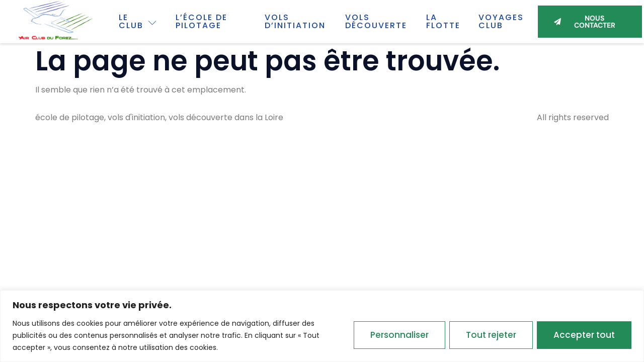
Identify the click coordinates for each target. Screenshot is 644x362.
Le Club (138, 21)
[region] (322, 326)
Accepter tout (584, 335)
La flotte (443, 21)
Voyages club (501, 21)
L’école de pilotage (202, 21)
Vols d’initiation (295, 21)
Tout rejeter (491, 335)
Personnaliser (399, 335)
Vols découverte (376, 21)
